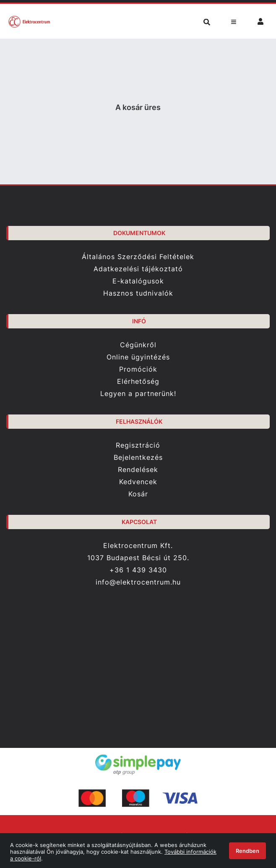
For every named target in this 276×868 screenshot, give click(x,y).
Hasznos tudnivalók (138, 293)
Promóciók (138, 369)
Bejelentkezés (138, 458)
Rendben (247, 851)
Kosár (138, 494)
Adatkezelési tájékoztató (138, 269)
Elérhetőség (138, 382)
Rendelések (138, 470)
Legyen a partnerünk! (138, 394)
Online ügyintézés (138, 357)
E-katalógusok (138, 281)
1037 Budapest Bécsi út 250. (138, 558)
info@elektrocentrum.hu (138, 582)
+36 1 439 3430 (138, 570)
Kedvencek (138, 482)
